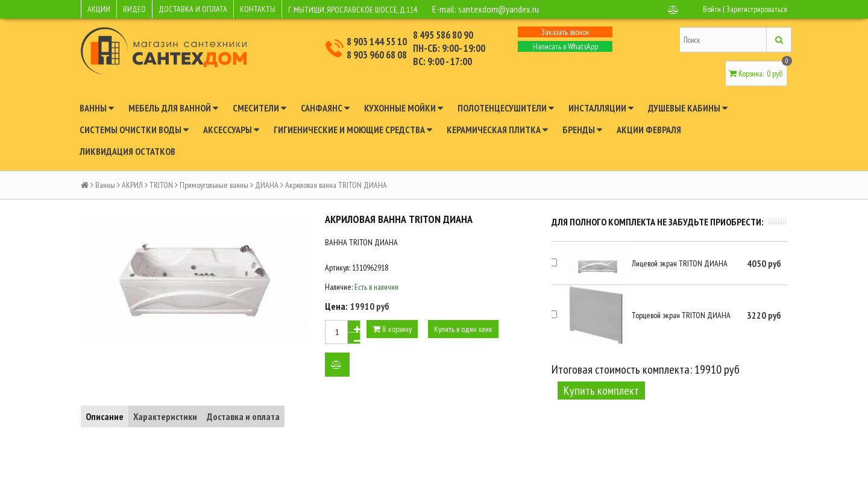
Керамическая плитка (497, 130)
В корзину (392, 329)
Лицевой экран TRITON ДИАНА (680, 263)
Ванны (97, 108)
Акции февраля (649, 130)
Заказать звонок (565, 32)
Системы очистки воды (134, 130)
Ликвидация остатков (127, 151)
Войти (712, 9)
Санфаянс (325, 108)
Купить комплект (601, 391)
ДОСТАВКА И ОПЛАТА (193, 9)
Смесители (259, 108)
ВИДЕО (134, 9)
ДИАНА (267, 185)
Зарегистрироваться (757, 9)
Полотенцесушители (506, 108)
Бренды (582, 130)
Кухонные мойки (404, 108)
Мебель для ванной (173, 108)
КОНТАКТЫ (258, 9)
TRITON (161, 185)
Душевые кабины (688, 108)
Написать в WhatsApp (565, 46)
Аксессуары (231, 130)
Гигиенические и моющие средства (353, 130)
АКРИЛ (132, 185)
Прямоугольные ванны (214, 185)
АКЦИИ (99, 9)
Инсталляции (601, 108)
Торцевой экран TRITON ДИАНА (681, 315)
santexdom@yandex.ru (498, 9)
